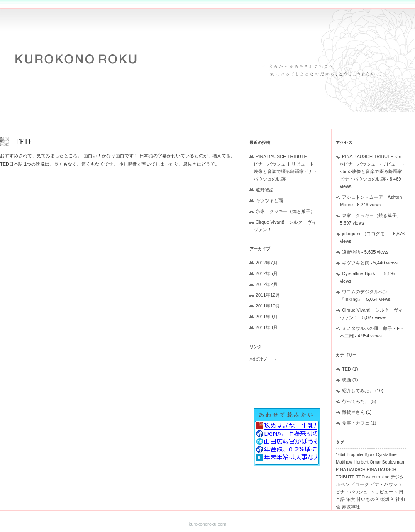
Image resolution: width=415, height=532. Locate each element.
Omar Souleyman (387, 462)
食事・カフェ (356, 423)
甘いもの (366, 499)
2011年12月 (268, 295)
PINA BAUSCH (351, 469)
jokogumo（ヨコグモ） (366, 234)
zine (386, 477)
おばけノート (263, 359)
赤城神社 (351, 507)
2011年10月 (268, 306)
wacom (373, 477)
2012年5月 (267, 273)
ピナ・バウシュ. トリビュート (367, 492)
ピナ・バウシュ (386, 484)
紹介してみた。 (358, 390)
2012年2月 (267, 284)
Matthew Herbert (352, 462)
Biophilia (355, 454)
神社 (395, 499)
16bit (341, 454)
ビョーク (360, 484)
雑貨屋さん (353, 412)
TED (23, 142)
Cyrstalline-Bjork (361, 273)
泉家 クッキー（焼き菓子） (285, 211)
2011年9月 (267, 317)
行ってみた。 (356, 401)
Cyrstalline (386, 454)
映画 (347, 380)
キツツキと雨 (269, 200)
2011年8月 (267, 327)
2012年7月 (267, 263)
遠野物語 (265, 190)
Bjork (370, 454)
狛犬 (351, 499)
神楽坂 (383, 499)
